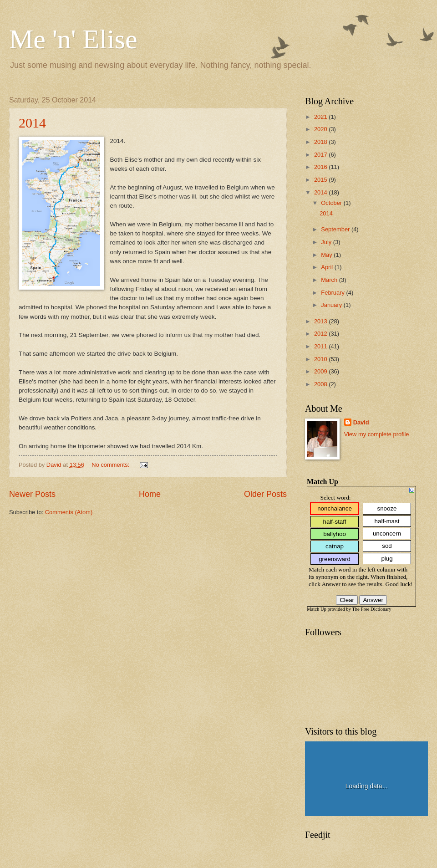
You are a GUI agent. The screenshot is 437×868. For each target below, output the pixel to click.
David (361, 422)
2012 (321, 334)
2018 (321, 142)
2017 (321, 155)
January (332, 305)
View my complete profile (377, 434)
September (336, 229)
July (327, 242)
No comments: (111, 465)
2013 (321, 321)
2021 (321, 117)
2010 (321, 359)
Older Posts (265, 494)
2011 (321, 346)
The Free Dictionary (371, 609)
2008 (321, 384)
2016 (321, 167)
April (328, 267)
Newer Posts (32, 494)
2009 (321, 371)
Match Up (317, 609)
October (332, 203)
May (327, 255)
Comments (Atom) (69, 512)
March (330, 280)
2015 (321, 180)
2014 (32, 123)
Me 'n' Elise (73, 39)
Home (150, 494)
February (333, 293)
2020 (321, 129)
